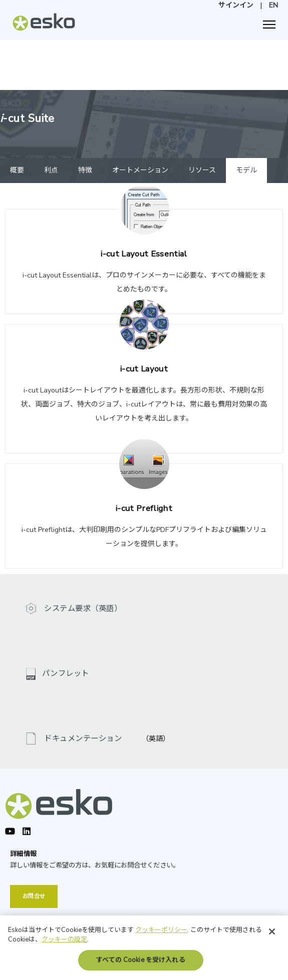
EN (273, 5)
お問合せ (34, 896)
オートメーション (140, 170)
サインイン (236, 5)
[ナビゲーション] (269, 24)
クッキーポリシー (161, 933)
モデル (246, 170)
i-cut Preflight (144, 508)
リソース (202, 170)
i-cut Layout (144, 369)
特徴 (85, 170)
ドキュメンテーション (82, 738)
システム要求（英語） (82, 608)
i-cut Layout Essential (144, 254)
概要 (17, 170)
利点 (51, 170)
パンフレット (66, 673)
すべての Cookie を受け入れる (140, 963)
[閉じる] (272, 935)
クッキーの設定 (64, 943)
